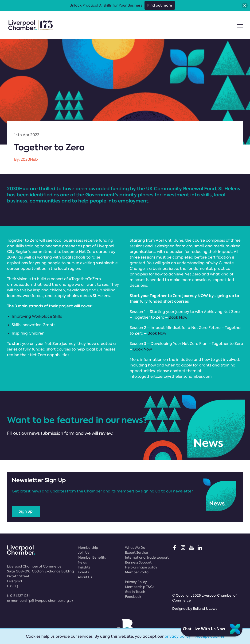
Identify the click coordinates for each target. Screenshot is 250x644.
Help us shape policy (141, 567)
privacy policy (178, 636)
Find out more (160, 5)
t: (19, 596)
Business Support (138, 562)
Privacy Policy (136, 582)
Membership (88, 548)
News (82, 562)
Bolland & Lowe (205, 609)
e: (40, 601)
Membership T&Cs (140, 587)
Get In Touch (135, 592)
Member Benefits (92, 557)
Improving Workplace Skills (37, 316)
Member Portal (137, 572)
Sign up (26, 511)
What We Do (135, 548)
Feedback (133, 597)
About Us (85, 577)
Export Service (137, 553)
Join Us (83, 553)
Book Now (178, 317)
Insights (84, 567)
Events (83, 572)
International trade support (147, 557)
